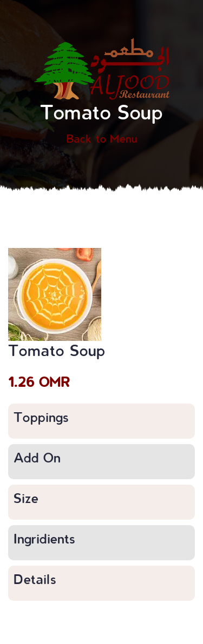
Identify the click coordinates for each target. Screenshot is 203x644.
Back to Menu (102, 138)
